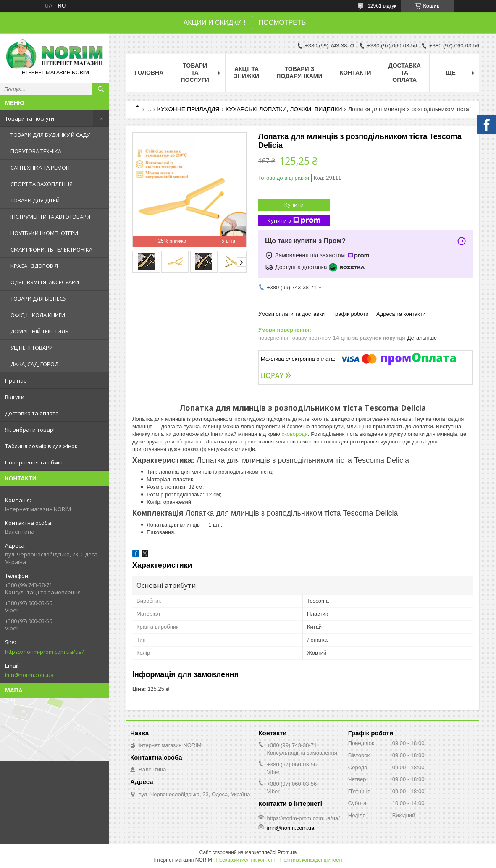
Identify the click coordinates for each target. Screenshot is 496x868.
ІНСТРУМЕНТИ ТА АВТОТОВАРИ (50, 217)
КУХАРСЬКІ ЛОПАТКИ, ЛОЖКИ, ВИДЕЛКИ (284, 109)
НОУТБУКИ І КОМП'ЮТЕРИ (44, 233)
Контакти (356, 73)
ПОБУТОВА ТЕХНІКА (36, 151)
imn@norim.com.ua (29, 675)
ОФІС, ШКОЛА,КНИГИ (38, 315)
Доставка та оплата (32, 413)
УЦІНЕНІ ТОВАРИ (32, 348)
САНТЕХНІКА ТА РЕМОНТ (42, 168)
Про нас (16, 380)
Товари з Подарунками (299, 72)
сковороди (295, 434)
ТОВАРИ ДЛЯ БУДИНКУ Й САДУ (50, 135)
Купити (294, 205)
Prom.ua (287, 852)
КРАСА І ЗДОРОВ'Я (34, 266)
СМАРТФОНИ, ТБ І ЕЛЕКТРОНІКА (51, 249)
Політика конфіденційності (311, 860)
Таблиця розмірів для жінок (41, 446)
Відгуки (15, 397)
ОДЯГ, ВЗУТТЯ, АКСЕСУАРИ (45, 282)
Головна (149, 73)
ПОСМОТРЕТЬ (282, 22)
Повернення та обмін (34, 462)
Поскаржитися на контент (246, 860)
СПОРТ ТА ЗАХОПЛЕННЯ (42, 184)
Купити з (294, 221)
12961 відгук (382, 6)
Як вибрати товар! (30, 430)
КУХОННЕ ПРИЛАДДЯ (189, 109)
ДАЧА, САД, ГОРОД (34, 364)
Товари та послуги (30, 118)
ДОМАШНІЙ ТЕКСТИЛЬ (39, 331)
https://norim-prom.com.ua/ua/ (45, 652)
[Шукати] (101, 89)
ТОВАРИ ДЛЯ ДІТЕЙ (35, 200)
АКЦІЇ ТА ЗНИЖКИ (247, 72)
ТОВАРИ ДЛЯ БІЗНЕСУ (38, 299)
